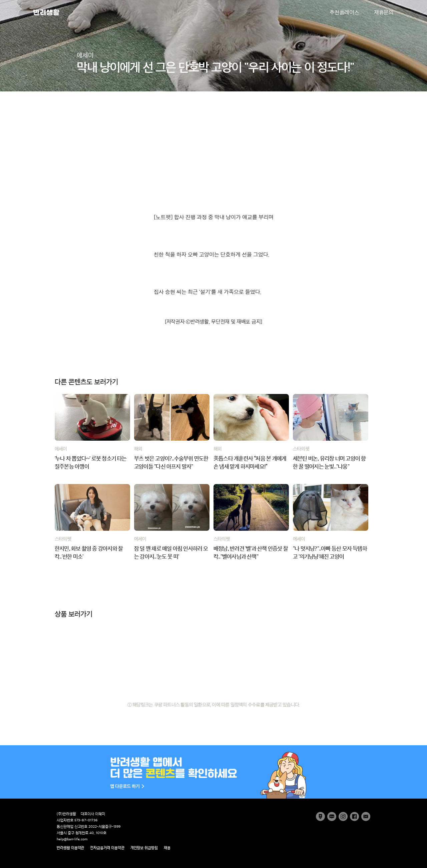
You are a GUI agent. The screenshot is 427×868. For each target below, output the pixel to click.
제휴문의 (384, 12)
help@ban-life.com (72, 839)
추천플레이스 (344, 12)
